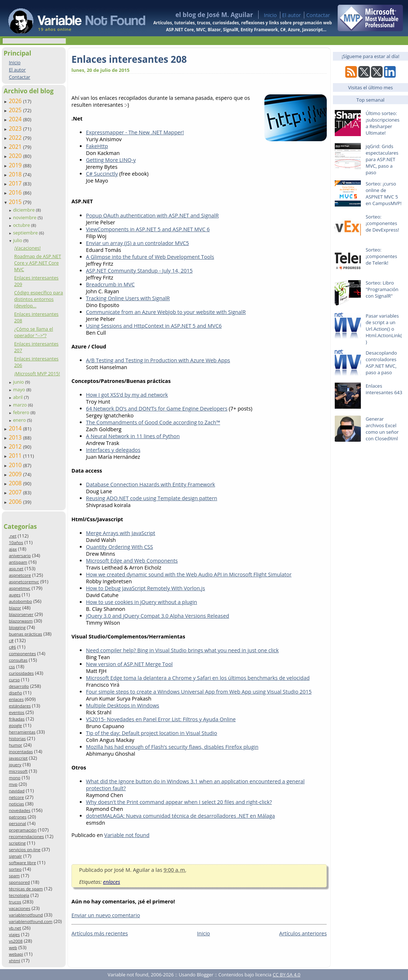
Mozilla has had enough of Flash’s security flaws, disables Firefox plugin (172, 747)
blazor (15, 608)
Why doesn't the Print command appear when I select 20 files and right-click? (179, 802)
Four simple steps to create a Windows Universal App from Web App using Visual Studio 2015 (199, 692)
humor (15, 745)
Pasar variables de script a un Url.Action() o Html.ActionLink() (384, 329)
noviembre (25, 217)
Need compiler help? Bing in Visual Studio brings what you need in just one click (182, 650)
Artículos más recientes (100, 933)
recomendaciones (26, 836)
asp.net (16, 569)
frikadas (17, 719)
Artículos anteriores (303, 933)
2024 (16, 119)
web (13, 948)
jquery (15, 765)
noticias (16, 804)
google (15, 725)
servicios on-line (24, 850)
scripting (17, 843)
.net (13, 536)
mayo (20, 389)
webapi (16, 954)
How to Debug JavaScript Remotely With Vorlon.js (145, 588)
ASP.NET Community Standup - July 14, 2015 (139, 271)
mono (15, 778)
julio (18, 240)
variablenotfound (26, 915)
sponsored (19, 882)
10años (16, 542)
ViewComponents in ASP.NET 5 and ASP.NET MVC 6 (148, 229)
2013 (16, 437)
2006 (16, 502)
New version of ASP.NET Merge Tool (129, 664)
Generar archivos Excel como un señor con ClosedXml (382, 429)
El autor (292, 15)
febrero (22, 412)
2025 (16, 110)
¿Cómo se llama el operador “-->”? (34, 332)
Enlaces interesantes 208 (129, 59)
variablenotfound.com (30, 921)
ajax (13, 549)
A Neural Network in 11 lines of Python (133, 436)
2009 (16, 474)
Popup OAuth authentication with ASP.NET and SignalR (152, 215)
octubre (22, 225)
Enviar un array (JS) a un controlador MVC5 (137, 243)
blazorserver (21, 614)
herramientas (22, 732)
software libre (22, 863)
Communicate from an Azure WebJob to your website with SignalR (166, 312)
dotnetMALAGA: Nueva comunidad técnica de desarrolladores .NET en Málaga (180, 816)
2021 (16, 147)
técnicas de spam (26, 889)
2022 (16, 138)
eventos (17, 712)
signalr (15, 856)
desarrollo (19, 686)
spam (14, 876)
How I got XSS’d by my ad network (127, 395)
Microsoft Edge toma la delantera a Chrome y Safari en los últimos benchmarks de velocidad (198, 678)
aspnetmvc (19, 588)
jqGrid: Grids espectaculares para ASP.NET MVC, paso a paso (382, 159)
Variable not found (127, 835)
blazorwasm (21, 621)
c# (11, 640)
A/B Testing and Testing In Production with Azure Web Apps (158, 360)
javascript (18, 758)
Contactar (318, 15)
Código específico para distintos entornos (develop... (39, 299)
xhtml (14, 961)
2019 (16, 165)
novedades (19, 810)
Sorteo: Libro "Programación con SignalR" (382, 289)
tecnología (19, 895)
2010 (16, 465)
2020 (16, 156)
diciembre (24, 210)
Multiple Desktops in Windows (123, 705)
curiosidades (21, 673)
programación (22, 830)
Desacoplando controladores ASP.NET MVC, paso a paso (381, 363)
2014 (16, 428)
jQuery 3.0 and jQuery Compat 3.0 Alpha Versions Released (158, 616)
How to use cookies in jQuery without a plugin (141, 602)
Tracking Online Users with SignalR (128, 298)
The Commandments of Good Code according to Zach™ (153, 422)
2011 (16, 456)
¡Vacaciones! (27, 248)
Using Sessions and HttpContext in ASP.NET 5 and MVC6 (154, 326)
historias (17, 738)
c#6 (12, 647)
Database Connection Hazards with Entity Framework (151, 484)
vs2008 (16, 941)
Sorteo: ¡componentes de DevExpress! (382, 223)
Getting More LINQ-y (111, 160)
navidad (17, 791)
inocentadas (21, 752)
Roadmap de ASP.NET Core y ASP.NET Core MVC (38, 263)
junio (19, 382)
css (12, 667)
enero (20, 420)
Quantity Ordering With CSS (119, 547)
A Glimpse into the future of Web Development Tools (150, 257)
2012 (16, 446)
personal (17, 823)
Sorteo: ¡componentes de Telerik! (381, 256)
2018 (16, 174)
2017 (16, 183)
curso (14, 680)
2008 (16, 483)
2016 (16, 192)
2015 (16, 202)
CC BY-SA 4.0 (287, 975)
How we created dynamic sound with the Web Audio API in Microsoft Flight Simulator (189, 574)
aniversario (20, 556)
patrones (18, 817)
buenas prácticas (25, 634)
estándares (20, 706)
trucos (15, 902)
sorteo (15, 869)
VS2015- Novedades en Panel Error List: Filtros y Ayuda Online (161, 719)
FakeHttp (97, 146)
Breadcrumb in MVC (110, 284)
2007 (16, 492)
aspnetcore (20, 575)
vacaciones (19, 908)
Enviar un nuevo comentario (106, 915)
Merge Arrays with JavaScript (121, 533)
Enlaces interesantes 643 (384, 389)
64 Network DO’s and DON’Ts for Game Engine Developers (157, 409)
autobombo (20, 601)
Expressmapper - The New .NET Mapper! (135, 132)
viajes (14, 934)
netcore (16, 797)
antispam (18, 562)
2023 (16, 128)
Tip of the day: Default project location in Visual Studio (152, 733)
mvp (13, 784)
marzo (20, 405)
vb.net (15, 928)
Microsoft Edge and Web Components (132, 561)
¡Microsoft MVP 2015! (37, 373)
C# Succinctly (102, 174)
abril (18, 397)
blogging (17, 627)
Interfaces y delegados (113, 450)
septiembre (26, 233)
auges (15, 595)
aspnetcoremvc (24, 582)
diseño (15, 693)
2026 (16, 101)
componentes (22, 654)
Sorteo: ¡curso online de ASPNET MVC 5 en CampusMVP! (384, 193)
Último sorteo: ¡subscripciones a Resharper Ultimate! (382, 123)
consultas (18, 660)
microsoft (18, 771)
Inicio (270, 15)
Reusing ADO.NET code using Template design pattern (152, 498)
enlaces (16, 699)
